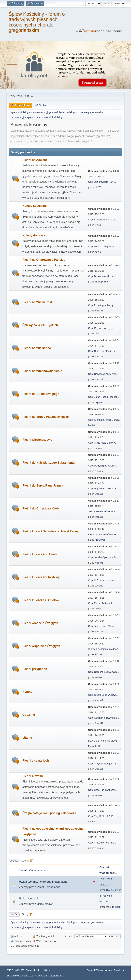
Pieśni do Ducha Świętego (41, 394)
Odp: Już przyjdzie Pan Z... (103, 182)
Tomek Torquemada (48, 887)
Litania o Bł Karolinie (99, 741)
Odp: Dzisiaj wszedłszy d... (103, 276)
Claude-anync (114, 890)
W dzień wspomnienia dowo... (104, 649)
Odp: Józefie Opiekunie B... (103, 557)
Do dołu (14, 861)
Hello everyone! (28, 899)
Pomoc (90, 970)
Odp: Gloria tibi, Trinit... (101, 420)
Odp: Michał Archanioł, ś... (102, 603)
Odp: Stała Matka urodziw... (103, 220)
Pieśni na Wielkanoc (37, 348)
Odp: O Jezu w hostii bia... (102, 843)
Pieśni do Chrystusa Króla (41, 508)
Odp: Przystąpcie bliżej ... (102, 305)
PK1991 (99, 654)
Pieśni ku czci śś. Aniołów (41, 600)
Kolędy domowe (34, 235)
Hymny (27, 692)
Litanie (27, 738)
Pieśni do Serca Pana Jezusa (43, 486)
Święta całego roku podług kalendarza (49, 813)
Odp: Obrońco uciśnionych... (104, 672)
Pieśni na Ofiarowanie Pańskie (44, 260)
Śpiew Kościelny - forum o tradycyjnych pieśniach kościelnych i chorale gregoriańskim (37, 22)
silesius (99, 471)
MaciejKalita (101, 282)
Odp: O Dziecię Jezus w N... (103, 580)
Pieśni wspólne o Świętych (41, 646)
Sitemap (48, 970)
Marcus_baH (113, 907)
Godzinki (29, 715)
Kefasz (98, 448)
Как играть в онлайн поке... (103, 534)
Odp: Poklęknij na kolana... (103, 466)
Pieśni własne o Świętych (40, 623)
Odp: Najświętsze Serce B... (103, 489)
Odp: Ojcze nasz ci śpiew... (103, 443)
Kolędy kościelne (35, 206)
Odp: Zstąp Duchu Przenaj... (104, 397)
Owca (98, 225)
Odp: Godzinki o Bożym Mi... (104, 718)
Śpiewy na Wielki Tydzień (40, 325)
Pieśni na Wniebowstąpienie (42, 371)
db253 (98, 187)
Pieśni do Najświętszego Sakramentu (49, 463)
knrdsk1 (99, 311)
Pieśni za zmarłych (36, 761)
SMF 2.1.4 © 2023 (15, 970)
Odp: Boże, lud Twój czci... (102, 790)
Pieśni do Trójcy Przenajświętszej (46, 417)
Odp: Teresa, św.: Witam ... (103, 626)
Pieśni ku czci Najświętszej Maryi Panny (50, 531)
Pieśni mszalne (33, 776)
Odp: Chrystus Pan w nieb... (103, 374)
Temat (23, 870)
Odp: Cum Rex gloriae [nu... (103, 351)
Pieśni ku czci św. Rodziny (41, 577)
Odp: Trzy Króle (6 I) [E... (102, 816)
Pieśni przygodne (35, 669)
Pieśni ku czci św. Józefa (40, 554)
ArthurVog (100, 540)
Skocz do (69, 936)
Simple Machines (34, 970)
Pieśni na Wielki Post (37, 302)
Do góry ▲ (119, 970)
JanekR (99, 723)
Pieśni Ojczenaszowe (37, 440)
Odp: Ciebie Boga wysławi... (103, 695)
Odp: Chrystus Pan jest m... (103, 764)
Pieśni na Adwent (35, 160)
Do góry (14, 914)
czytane (99, 402)
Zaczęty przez (38, 870)
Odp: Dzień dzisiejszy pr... (102, 247)
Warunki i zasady (104, 970)
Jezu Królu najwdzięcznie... (103, 511)
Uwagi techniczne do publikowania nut (44, 882)
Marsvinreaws (45, 904)
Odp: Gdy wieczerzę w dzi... (103, 328)
